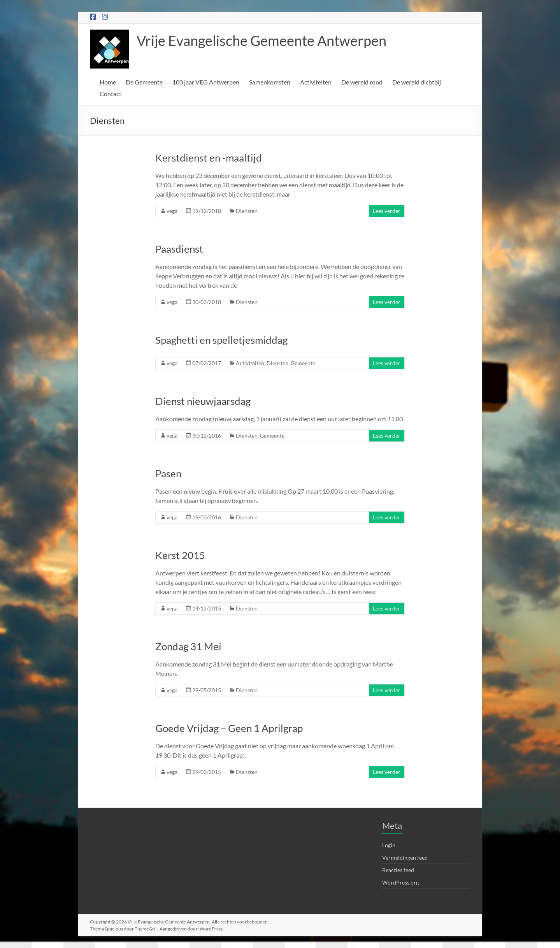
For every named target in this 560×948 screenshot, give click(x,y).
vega (172, 211)
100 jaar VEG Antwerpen (206, 82)
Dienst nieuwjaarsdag (203, 401)
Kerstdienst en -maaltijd (209, 158)
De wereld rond (362, 82)
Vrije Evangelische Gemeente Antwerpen (262, 40)
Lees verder (387, 211)
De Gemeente (144, 82)
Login (389, 845)
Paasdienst (179, 249)
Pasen (168, 473)
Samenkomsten (270, 82)
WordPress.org (400, 882)
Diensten (247, 211)
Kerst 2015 (180, 555)
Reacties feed (398, 870)
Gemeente (303, 363)
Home (108, 82)
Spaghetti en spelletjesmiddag (221, 340)
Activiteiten (316, 82)
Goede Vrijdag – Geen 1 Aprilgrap (229, 728)
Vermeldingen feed (405, 857)
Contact (111, 94)
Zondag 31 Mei (188, 646)
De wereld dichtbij (417, 82)
